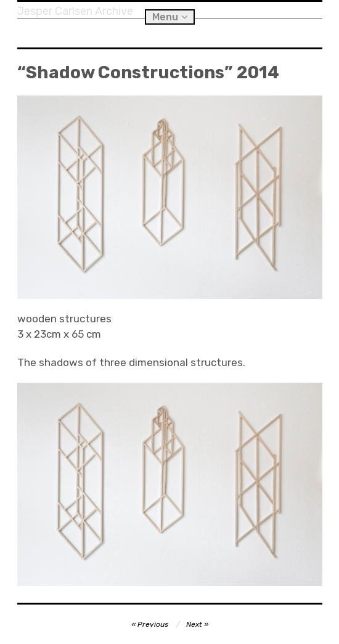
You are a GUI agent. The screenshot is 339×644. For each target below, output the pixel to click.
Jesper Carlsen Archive (75, 11)
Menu (165, 17)
